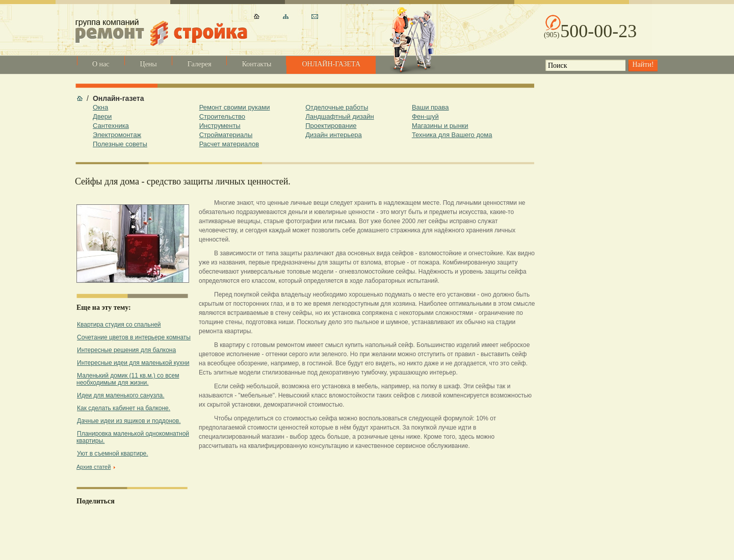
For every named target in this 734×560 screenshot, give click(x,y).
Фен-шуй (425, 116)
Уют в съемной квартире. (113, 454)
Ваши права (430, 107)
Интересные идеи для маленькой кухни (133, 363)
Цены (149, 64)
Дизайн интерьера (333, 135)
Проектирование (331, 126)
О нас (101, 64)
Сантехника (111, 126)
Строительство (222, 116)
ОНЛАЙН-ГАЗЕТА (331, 64)
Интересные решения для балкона (126, 350)
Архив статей (94, 467)
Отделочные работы (337, 107)
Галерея (200, 64)
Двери (102, 116)
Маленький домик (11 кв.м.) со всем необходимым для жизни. (128, 379)
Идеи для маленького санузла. (121, 395)
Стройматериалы (226, 135)
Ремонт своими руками (235, 107)
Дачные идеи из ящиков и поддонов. (129, 421)
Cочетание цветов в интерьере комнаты (134, 337)
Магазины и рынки (440, 126)
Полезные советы (120, 144)
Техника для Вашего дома (452, 135)
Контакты (257, 64)
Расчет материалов (229, 144)
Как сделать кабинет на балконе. (124, 408)
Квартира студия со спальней (119, 325)
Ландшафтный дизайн (339, 116)
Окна (100, 107)
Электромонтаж (117, 135)
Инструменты (220, 126)
